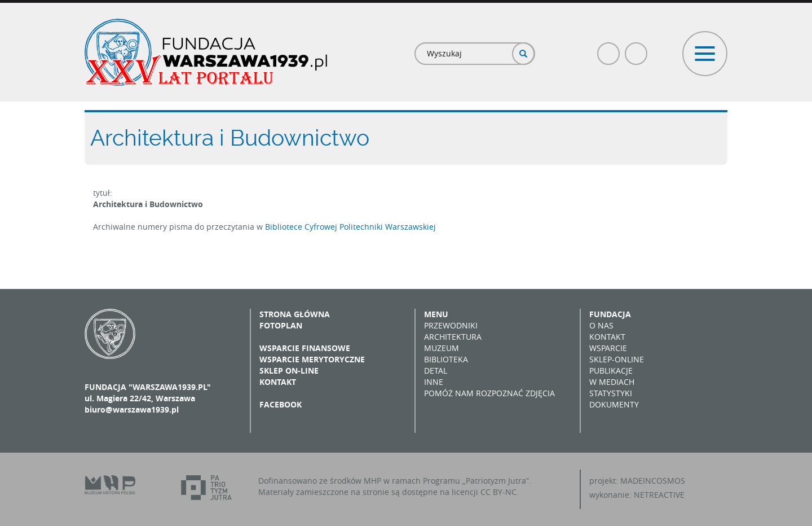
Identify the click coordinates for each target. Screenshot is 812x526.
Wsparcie (608, 348)
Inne (434, 382)
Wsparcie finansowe (305, 348)
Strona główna (295, 314)
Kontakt (278, 382)
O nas (601, 325)
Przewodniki (451, 325)
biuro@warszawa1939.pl (132, 409)
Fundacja (610, 314)
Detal (436, 371)
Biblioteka (446, 359)
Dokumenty (614, 404)
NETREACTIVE (659, 495)
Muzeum (442, 348)
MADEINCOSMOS (653, 481)
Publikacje (611, 371)
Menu (436, 314)
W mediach (612, 382)
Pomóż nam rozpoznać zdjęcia (489, 393)
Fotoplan (281, 325)
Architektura (453, 337)
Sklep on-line (289, 371)
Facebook (609, 49)
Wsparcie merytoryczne (312, 359)
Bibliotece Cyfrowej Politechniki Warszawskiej (350, 227)
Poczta (637, 49)
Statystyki (611, 393)
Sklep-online (617, 359)
